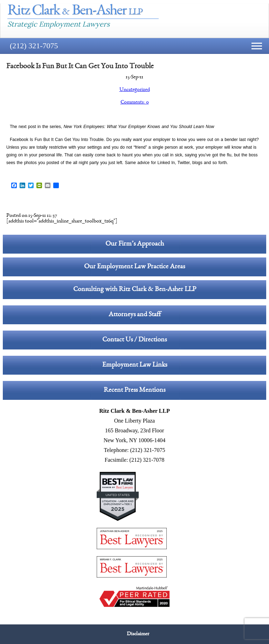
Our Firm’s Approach (135, 244)
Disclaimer (138, 634)
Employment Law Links (135, 365)
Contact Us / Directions (134, 340)
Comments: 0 (135, 102)
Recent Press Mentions (134, 390)
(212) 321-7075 (34, 46)
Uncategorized (135, 90)
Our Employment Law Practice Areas (134, 267)
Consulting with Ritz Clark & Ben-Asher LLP (135, 290)
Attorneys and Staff (135, 315)
